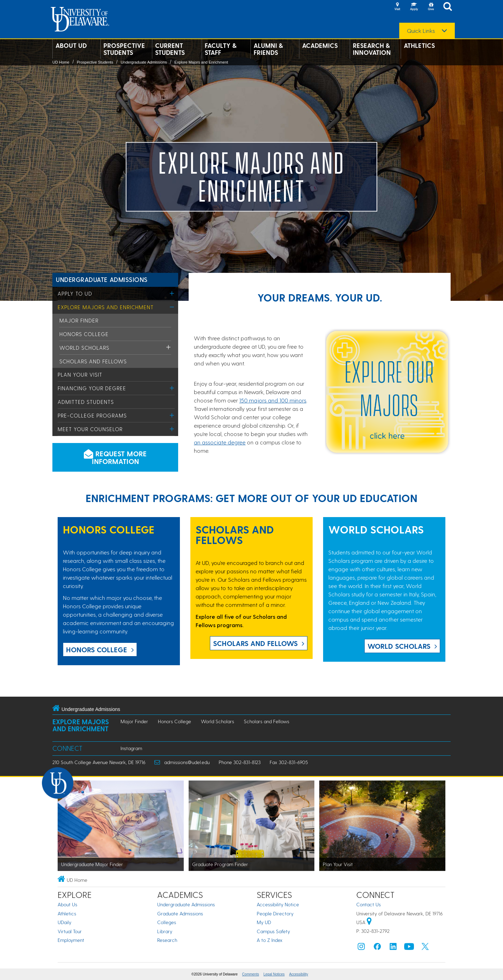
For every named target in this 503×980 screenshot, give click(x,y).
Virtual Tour (70, 931)
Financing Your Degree (92, 388)
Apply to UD (75, 293)
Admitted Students (86, 402)
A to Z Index (270, 940)
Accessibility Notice (278, 904)
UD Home (61, 62)
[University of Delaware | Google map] (369, 922)
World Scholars (84, 348)
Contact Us (369, 904)
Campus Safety (273, 931)
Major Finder (79, 320)
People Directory (275, 913)
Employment (71, 940)
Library (165, 931)
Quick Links (421, 31)
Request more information (115, 457)
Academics (320, 45)
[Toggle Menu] (172, 293)
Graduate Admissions (180, 913)
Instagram (131, 748)
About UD (71, 45)
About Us (67, 904)
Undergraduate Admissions (144, 62)
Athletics (419, 45)
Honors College (84, 334)
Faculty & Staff (221, 49)
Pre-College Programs (92, 415)
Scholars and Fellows (93, 361)
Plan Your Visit (80, 375)
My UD (264, 922)
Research (167, 940)
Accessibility (299, 974)
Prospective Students (124, 49)
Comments (250, 974)
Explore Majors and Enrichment (201, 62)
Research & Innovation (372, 49)
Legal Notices (274, 974)
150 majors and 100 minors (273, 400)
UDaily (64, 922)
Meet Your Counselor (90, 429)
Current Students (170, 49)
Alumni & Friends (268, 49)
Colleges (167, 922)
